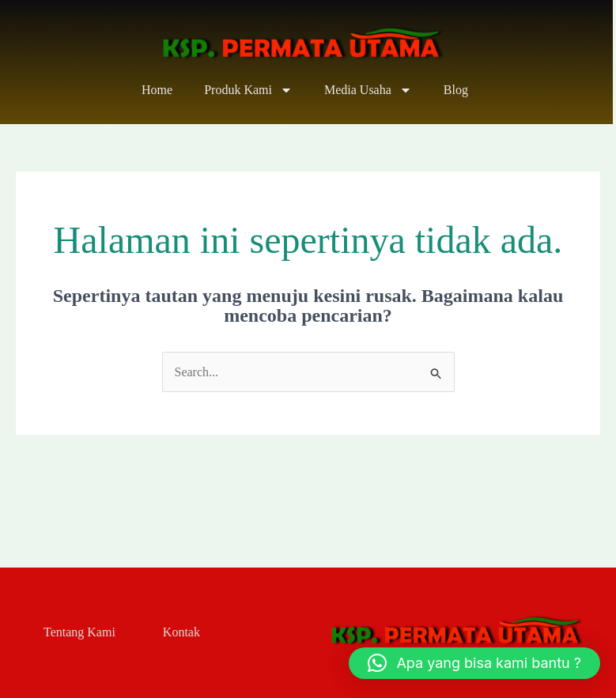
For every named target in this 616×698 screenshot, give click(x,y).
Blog (456, 90)
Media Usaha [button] (368, 90)
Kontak (181, 632)
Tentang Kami (79, 632)
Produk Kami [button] (248, 90)
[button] (474, 663)
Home (157, 90)
